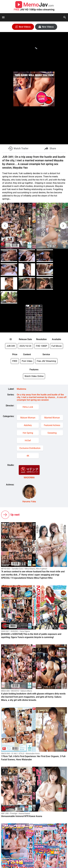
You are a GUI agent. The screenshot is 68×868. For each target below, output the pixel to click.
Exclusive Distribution (30, 448)
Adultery (28, 425)
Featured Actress (52, 425)
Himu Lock (28, 407)
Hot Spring (28, 433)
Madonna (21, 389)
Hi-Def (28, 441)
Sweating (52, 433)
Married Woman (52, 418)
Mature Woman (28, 418)
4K (28, 456)
